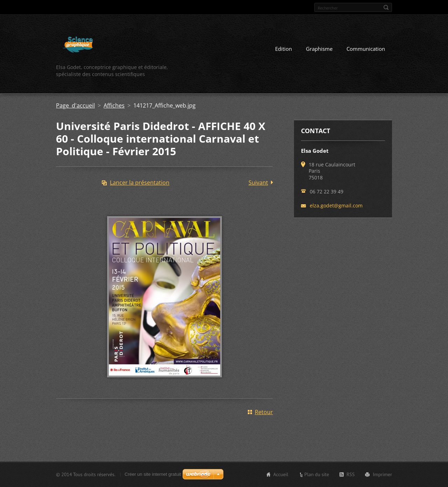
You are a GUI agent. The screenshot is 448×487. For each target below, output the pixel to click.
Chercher (386, 7)
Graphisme (319, 49)
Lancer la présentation (140, 183)
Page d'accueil (75, 105)
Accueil (281, 474)
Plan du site (317, 474)
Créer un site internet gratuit (153, 474)
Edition (283, 49)
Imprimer (382, 474)
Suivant (258, 183)
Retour (264, 412)
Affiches (114, 105)
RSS (351, 474)
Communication (366, 49)
